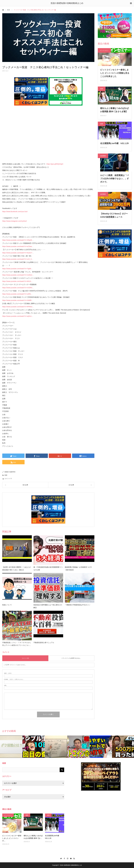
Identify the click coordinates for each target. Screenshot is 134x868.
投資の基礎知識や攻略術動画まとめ (67, 3)
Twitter (60, 858)
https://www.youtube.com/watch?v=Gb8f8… (18, 300)
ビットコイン (104, 50)
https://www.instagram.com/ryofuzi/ (14, 221)
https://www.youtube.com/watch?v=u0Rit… (17, 294)
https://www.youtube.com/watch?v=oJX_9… (18, 259)
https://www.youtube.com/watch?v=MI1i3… (17, 281)
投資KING (12, 472)
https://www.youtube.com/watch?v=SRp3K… (18, 240)
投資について (7, 605)
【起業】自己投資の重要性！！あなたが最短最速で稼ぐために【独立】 (17, 568)
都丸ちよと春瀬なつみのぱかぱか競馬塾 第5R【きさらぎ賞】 (114, 110)
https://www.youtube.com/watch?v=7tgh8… (17, 269)
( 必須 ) (8, 673)
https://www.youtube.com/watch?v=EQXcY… (18, 253)
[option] (11, 747)
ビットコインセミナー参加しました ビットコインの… (12, 838)
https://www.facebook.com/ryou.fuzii (15, 212)
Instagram (67, 858)
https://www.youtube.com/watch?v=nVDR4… (18, 288)
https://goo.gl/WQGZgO (55, 164)
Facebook (64, 858)
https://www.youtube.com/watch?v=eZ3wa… (18, 246)
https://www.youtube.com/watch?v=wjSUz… (18, 316)
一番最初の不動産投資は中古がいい (78, 605)
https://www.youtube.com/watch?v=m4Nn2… (18, 275)
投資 (8, 10)
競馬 (102, 89)
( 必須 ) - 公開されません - (14, 679)
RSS (74, 858)
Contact (70, 858)
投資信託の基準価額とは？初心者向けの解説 (48, 606)
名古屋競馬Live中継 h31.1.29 (114, 143)
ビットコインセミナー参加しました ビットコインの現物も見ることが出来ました (115, 73)
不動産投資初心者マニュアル (44, 643)
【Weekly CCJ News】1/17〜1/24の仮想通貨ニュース (114, 215)
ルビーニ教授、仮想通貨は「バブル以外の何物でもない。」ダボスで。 (114, 179)
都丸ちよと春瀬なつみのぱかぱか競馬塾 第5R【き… (33, 837)
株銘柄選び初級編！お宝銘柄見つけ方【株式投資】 (78, 568)
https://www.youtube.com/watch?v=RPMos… (18, 307)
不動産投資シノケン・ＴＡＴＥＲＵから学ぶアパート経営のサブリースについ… (17, 644)
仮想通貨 (103, 156)
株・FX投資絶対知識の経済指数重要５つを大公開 (48, 568)
